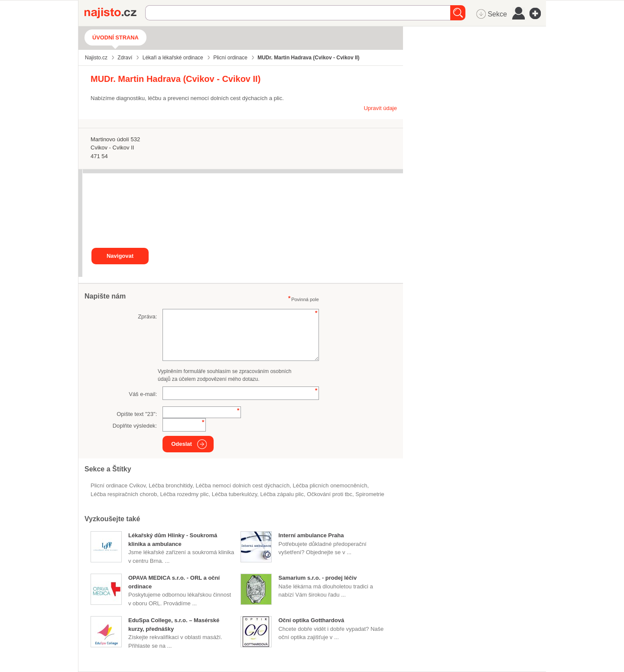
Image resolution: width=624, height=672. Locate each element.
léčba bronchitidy (171, 485)
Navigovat (120, 256)
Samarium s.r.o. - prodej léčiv (317, 578)
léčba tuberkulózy (235, 494)
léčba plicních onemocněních (330, 485)
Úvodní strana (115, 37)
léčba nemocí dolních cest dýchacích (242, 485)
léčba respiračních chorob (124, 494)
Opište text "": (137, 414)
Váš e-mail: (143, 394)
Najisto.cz (115, 13)
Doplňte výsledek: (135, 426)
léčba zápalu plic (282, 494)
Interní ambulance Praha (311, 535)
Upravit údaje (380, 108)
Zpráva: (147, 317)
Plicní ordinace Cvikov (118, 485)
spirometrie (370, 494)
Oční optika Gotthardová (311, 620)
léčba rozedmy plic (184, 494)
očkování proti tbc (330, 494)
